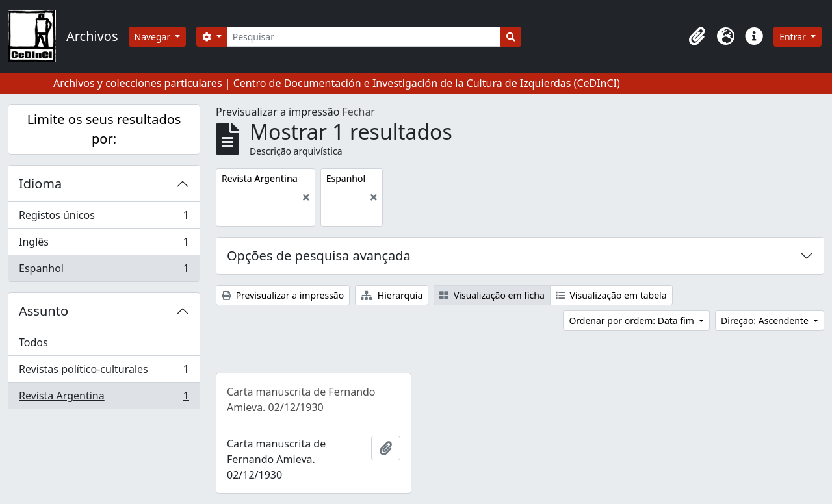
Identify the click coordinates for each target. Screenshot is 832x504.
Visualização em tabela (611, 295)
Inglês (104, 245)
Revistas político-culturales (104, 372)
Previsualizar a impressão (283, 295)
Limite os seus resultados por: (104, 129)
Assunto (44, 311)
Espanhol (104, 271)
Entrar (794, 37)
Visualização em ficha (492, 295)
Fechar (359, 112)
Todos (33, 342)
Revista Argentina (104, 398)
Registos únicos (104, 218)
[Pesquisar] (364, 37)
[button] (697, 36)
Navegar (154, 37)
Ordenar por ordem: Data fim (632, 321)
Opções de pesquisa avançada (319, 256)
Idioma (40, 183)
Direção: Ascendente (766, 321)
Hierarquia (392, 295)
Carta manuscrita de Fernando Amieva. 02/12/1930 (301, 399)
